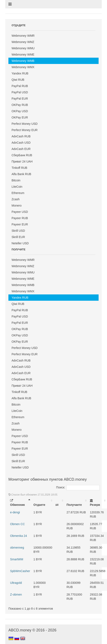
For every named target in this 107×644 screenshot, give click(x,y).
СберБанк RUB (22, 155)
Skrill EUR (18, 237)
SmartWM (17, 559)
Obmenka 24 (18, 536)
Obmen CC (17, 524)
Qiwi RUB (18, 80)
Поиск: (78, 487)
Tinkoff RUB (19, 168)
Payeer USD (20, 212)
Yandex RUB (20, 73)
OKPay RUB (20, 105)
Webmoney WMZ (23, 42)
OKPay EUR (20, 117)
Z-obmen (16, 595)
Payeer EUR (20, 224)
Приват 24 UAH (22, 161)
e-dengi (15, 512)
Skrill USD (18, 231)
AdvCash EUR (21, 149)
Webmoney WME (23, 55)
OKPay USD (20, 111)
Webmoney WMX (23, 67)
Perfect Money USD (25, 124)
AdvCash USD (21, 143)
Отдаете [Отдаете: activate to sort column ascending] (39, 505)
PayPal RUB (20, 86)
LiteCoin (17, 187)
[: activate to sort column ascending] (59, 503)
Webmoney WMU (23, 48)
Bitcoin (16, 180)
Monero (17, 206)
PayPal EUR (20, 99)
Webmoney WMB (23, 61)
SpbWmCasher (20, 571)
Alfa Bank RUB (21, 174)
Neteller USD (20, 243)
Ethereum (18, 193)
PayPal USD (20, 92)
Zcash (16, 199)
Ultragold (16, 583)
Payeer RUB (20, 218)
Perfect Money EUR (25, 130)
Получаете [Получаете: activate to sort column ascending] (74, 505)
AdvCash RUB (21, 136)
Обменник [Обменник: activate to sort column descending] (17, 503)
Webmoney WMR (23, 36)
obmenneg (17, 548)
